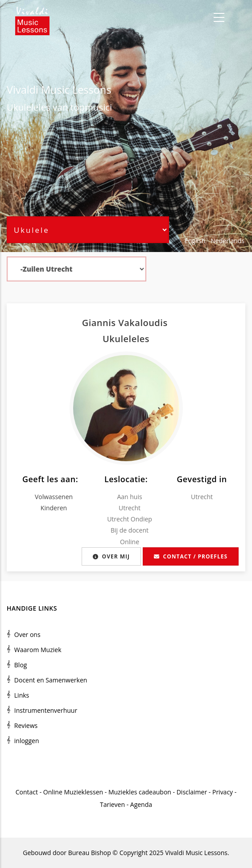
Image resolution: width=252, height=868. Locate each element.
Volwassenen (54, 497)
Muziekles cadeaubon (140, 792)
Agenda (141, 804)
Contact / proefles (191, 556)
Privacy (223, 792)
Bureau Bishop (90, 853)
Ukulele (23, 107)
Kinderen (54, 508)
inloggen (27, 741)
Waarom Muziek (38, 650)
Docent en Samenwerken (51, 680)
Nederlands (227, 241)
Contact (27, 792)
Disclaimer (192, 792)
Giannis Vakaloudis (126, 323)
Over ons (27, 634)
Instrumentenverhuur (46, 710)
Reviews (26, 725)
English (195, 241)
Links (22, 695)
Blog (21, 665)
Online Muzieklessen (73, 792)
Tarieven (112, 804)
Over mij (111, 556)
